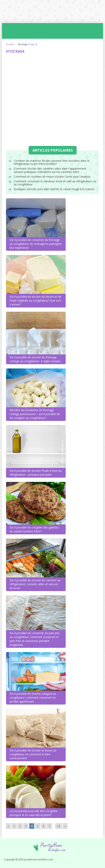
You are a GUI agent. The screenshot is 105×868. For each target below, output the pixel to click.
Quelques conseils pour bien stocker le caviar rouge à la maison (54, 189)
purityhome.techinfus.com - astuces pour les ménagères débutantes (53, 11)
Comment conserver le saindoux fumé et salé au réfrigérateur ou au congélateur (55, 183)
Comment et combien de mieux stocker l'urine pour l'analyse (52, 177)
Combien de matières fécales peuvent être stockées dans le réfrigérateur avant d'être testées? (52, 162)
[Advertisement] (52, 85)
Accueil (10, 44)
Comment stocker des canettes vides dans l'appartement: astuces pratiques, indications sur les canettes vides (50, 170)
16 (59, 826)
